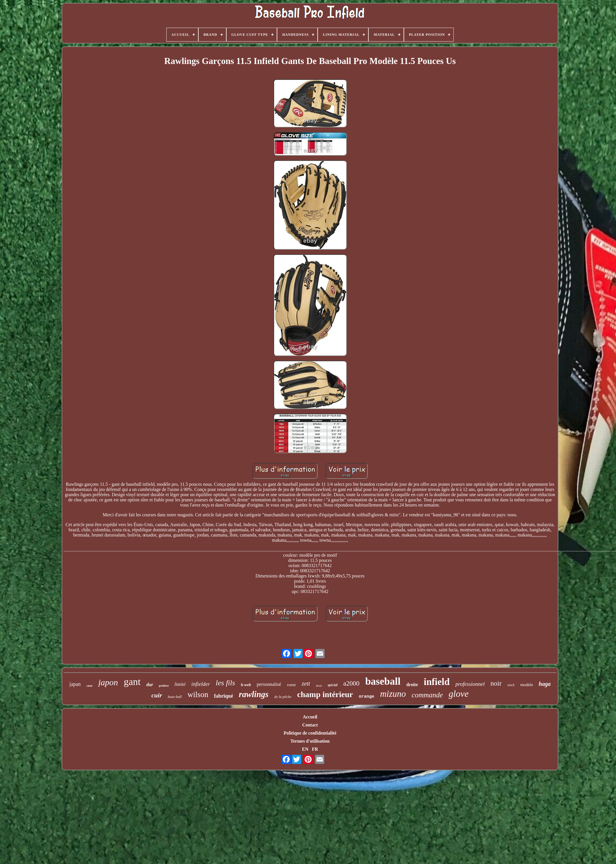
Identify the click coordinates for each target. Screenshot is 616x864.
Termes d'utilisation (310, 741)
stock (511, 685)
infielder (201, 684)
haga (545, 684)
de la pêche (283, 697)
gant (132, 682)
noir (496, 683)
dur (150, 685)
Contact (310, 725)
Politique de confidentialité (310, 733)
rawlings (254, 694)
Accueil (310, 717)
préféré (164, 686)
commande (427, 695)
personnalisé (269, 684)
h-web (246, 685)
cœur (90, 686)
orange (366, 697)
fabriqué (223, 696)
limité (180, 684)
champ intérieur (325, 694)
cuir (157, 695)
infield (437, 682)
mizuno (393, 694)
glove (458, 694)
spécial (333, 685)
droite (412, 685)
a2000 (351, 683)
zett (306, 684)
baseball (383, 681)
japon (108, 682)
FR (315, 749)
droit (319, 686)
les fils (225, 683)
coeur (291, 685)
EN (305, 749)
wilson (198, 694)
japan (75, 684)
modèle (527, 685)
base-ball (175, 697)
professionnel (470, 684)
